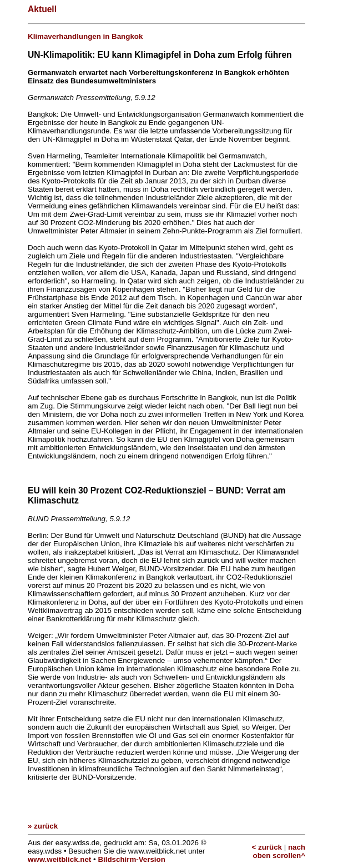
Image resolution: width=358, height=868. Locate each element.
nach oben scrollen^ (279, 851)
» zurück (43, 826)
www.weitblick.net (59, 859)
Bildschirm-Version (131, 859)
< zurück (267, 847)
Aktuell (42, 9)
